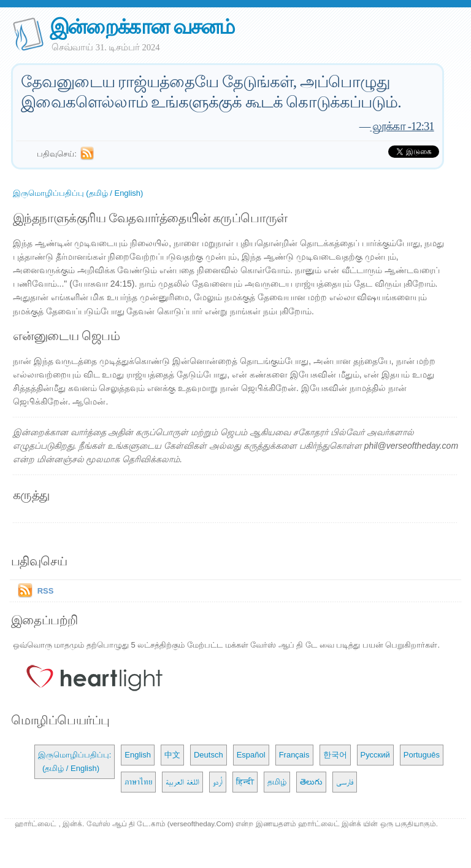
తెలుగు (311, 782)
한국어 (335, 755)
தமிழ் (277, 782)
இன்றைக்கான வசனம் (142, 27)
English (138, 755)
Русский (375, 755)
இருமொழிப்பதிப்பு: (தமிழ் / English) (75, 761)
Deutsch (209, 755)
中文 (172, 755)
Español (251, 755)
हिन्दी (245, 782)
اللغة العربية (182, 782)
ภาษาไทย (138, 782)
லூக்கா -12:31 (402, 126)
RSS (46, 591)
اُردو (218, 782)
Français (294, 755)
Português (422, 755)
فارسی (345, 782)
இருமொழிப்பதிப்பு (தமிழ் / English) (78, 193)
